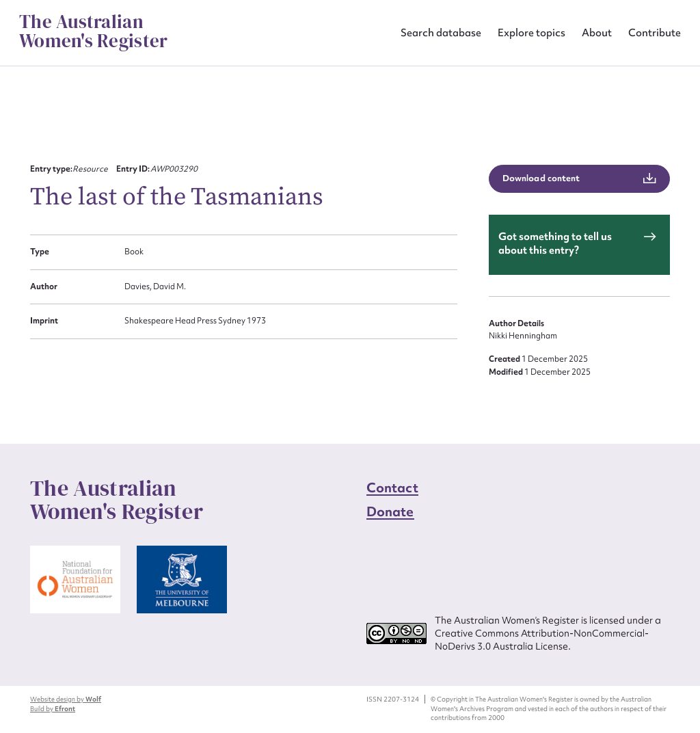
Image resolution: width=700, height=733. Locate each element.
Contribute (655, 32)
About (597, 32)
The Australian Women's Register (93, 31)
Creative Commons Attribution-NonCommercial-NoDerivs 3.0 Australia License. (542, 640)
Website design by (66, 699)
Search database (441, 32)
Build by (53, 709)
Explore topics (531, 32)
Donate (390, 511)
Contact (392, 488)
